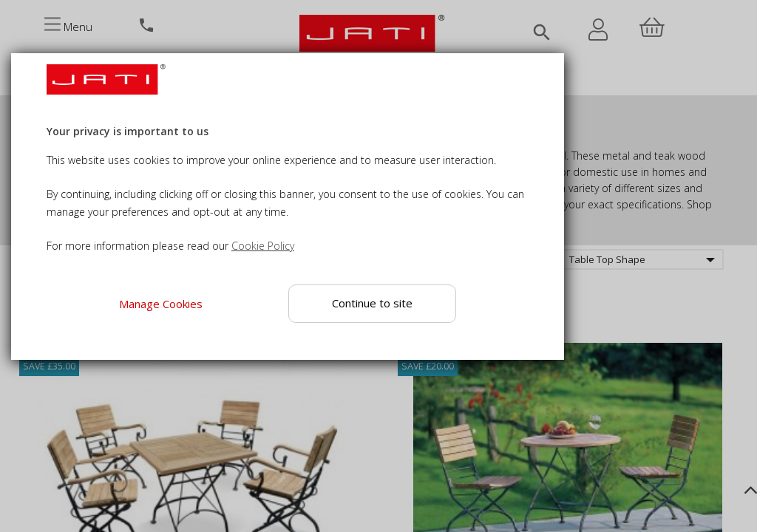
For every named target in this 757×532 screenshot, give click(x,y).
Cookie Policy (263, 246)
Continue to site (373, 303)
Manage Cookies (161, 304)
